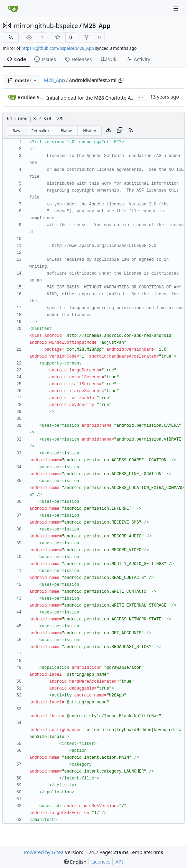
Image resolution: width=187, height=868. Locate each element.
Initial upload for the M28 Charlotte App (92, 98)
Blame (66, 131)
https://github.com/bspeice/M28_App (58, 48)
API (119, 862)
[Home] (13, 9)
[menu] (75, 862)
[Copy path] (121, 80)
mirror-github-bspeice (46, 26)
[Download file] (109, 130)
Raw (17, 131)
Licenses (101, 862)
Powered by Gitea (44, 852)
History (90, 131)
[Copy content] (120, 130)
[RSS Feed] (11, 37)
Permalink (40, 131)
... (141, 97)
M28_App (97, 26)
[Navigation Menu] (177, 8)
